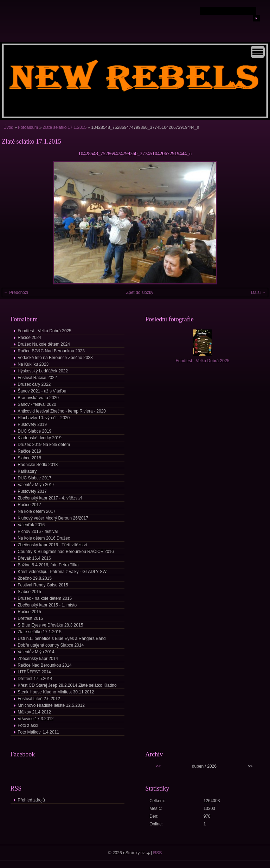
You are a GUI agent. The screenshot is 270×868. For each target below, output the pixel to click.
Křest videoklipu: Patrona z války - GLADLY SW (62, 572)
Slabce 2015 (29, 592)
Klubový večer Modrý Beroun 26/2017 (53, 518)
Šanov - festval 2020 (37, 404)
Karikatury (27, 471)
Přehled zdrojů (31, 800)
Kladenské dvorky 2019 (40, 438)
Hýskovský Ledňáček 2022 (43, 371)
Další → (259, 293)
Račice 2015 (29, 612)
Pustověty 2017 (32, 491)
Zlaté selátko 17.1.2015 (65, 127)
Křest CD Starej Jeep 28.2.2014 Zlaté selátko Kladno (67, 685)
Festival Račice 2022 (37, 378)
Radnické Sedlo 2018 (38, 465)
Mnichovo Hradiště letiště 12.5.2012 (51, 705)
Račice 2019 (29, 451)
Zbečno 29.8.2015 (35, 578)
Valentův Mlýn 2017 (36, 485)
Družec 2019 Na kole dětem (44, 445)
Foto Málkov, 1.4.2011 (38, 732)
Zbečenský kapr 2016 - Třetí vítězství (52, 545)
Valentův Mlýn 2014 (36, 652)
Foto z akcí (28, 725)
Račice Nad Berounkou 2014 (44, 665)
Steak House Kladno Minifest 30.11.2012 (56, 692)
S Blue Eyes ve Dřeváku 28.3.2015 (50, 625)
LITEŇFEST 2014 (34, 672)
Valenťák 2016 (31, 525)
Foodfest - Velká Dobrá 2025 (44, 331)
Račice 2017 (29, 505)
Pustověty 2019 (32, 424)
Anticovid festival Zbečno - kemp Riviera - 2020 (62, 411)
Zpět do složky (140, 293)
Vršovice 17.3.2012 (36, 719)
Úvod (8, 127)
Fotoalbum (28, 127)
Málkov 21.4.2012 (34, 712)
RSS (158, 853)
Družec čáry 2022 (34, 384)
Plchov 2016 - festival (38, 532)
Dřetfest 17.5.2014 (35, 679)
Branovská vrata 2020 (38, 398)
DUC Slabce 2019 (34, 431)
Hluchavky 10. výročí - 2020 (44, 418)
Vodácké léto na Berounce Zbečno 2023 (55, 358)
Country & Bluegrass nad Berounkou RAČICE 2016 (66, 552)
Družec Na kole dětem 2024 (44, 344)
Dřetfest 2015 (30, 618)
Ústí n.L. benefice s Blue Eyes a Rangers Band (62, 639)
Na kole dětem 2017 (36, 511)
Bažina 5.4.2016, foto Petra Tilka (48, 565)
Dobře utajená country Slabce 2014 (51, 645)
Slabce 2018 (29, 458)
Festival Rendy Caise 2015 (43, 585)
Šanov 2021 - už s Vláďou (42, 391)
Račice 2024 (29, 338)
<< (158, 766)
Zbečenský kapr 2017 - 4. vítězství (50, 498)
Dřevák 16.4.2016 (34, 558)
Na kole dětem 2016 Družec (44, 538)
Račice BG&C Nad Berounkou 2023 (51, 351)
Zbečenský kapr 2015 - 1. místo (47, 605)
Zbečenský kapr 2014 (38, 659)
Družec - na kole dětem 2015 (45, 598)
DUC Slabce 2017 (34, 478)
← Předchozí (16, 293)
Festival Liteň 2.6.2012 (39, 699)
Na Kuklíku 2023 (33, 364)
